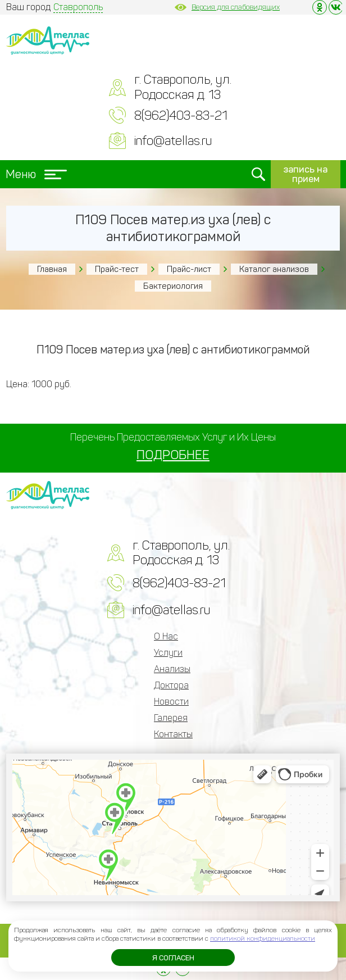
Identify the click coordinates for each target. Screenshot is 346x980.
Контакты (173, 734)
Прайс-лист (189, 269)
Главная (52, 269)
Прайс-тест (117, 269)
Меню (36, 174)
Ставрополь (78, 7)
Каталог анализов (274, 269)
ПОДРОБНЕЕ (173, 455)
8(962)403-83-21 (181, 115)
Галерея (171, 718)
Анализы (172, 669)
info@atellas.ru (173, 141)
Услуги (168, 653)
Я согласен (173, 958)
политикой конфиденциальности (263, 938)
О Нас (166, 636)
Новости (171, 702)
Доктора (171, 685)
